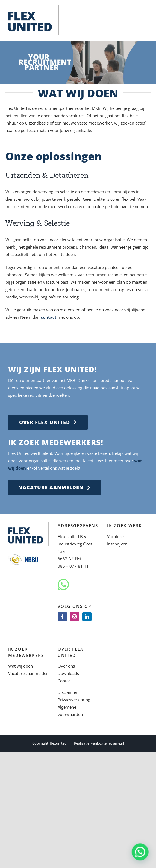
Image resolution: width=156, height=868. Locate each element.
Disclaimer (68, 692)
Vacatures (116, 536)
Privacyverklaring (74, 700)
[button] (141, 854)
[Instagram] (75, 617)
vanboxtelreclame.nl (108, 743)
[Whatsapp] (63, 585)
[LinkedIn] (87, 617)
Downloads (68, 673)
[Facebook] (62, 617)
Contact (65, 681)
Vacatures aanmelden (28, 673)
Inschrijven (117, 544)
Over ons (66, 666)
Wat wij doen (20, 666)
